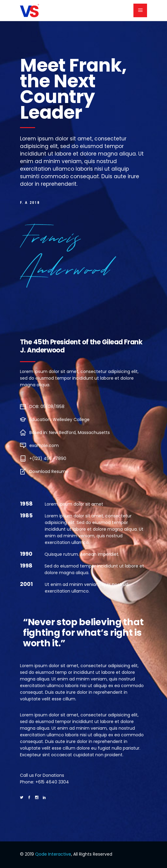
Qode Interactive (53, 854)
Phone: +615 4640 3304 (44, 782)
